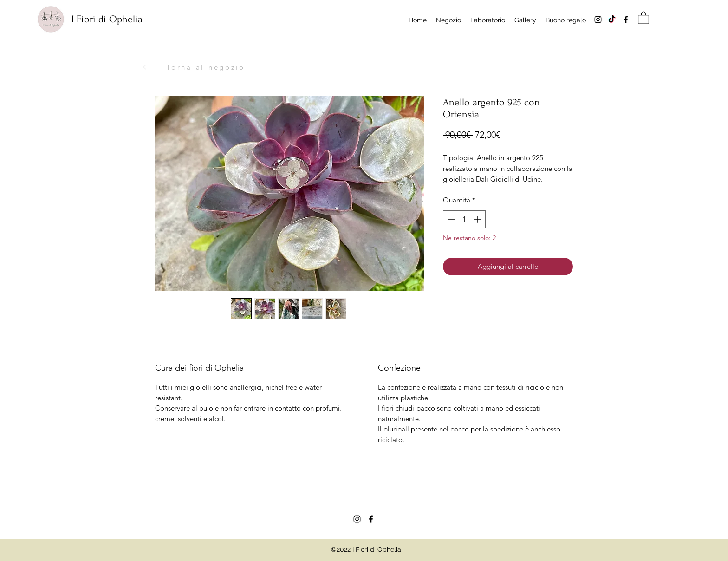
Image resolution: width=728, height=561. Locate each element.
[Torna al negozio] (194, 67)
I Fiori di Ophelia (107, 19)
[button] (643, 17)
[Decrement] (451, 219)
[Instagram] (598, 20)
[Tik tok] (612, 20)
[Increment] (478, 219)
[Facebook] (626, 20)
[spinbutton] (465, 219)
